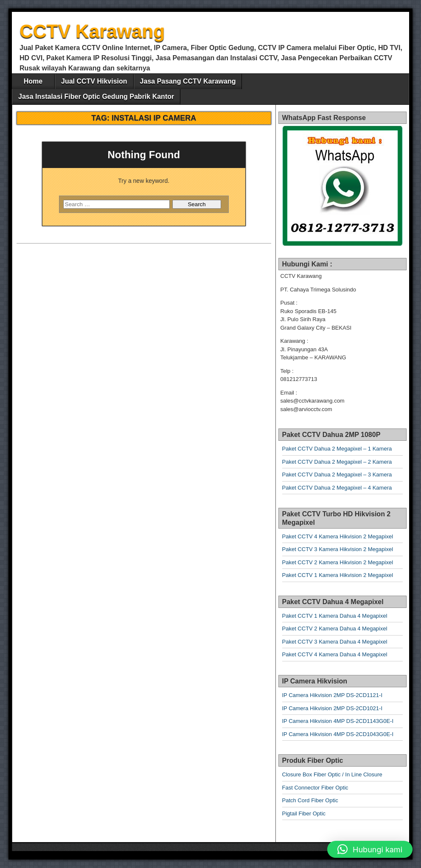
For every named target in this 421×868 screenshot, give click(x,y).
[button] (370, 849)
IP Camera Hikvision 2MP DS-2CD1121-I (333, 695)
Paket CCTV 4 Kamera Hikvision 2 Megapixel (338, 536)
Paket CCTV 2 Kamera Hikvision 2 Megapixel (338, 562)
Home (33, 81)
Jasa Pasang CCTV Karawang (188, 81)
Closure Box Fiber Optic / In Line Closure (332, 774)
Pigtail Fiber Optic (304, 813)
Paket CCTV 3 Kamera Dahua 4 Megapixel (335, 642)
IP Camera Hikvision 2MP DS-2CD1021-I (333, 708)
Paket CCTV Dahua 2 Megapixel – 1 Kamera (337, 449)
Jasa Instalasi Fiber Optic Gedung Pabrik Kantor (96, 97)
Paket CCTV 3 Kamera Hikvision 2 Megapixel (338, 549)
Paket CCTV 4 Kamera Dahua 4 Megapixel (335, 654)
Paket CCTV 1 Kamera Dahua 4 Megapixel (335, 616)
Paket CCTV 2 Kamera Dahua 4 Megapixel (335, 629)
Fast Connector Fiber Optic (315, 788)
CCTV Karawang (92, 31)
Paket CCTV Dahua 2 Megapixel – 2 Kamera (337, 462)
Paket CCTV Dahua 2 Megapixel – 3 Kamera (337, 475)
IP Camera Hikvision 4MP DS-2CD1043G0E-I (338, 734)
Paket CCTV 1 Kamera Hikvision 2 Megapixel (338, 575)
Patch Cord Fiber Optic (310, 800)
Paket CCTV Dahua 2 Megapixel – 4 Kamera (337, 488)
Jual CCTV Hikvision (94, 81)
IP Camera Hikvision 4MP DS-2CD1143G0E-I (338, 721)
